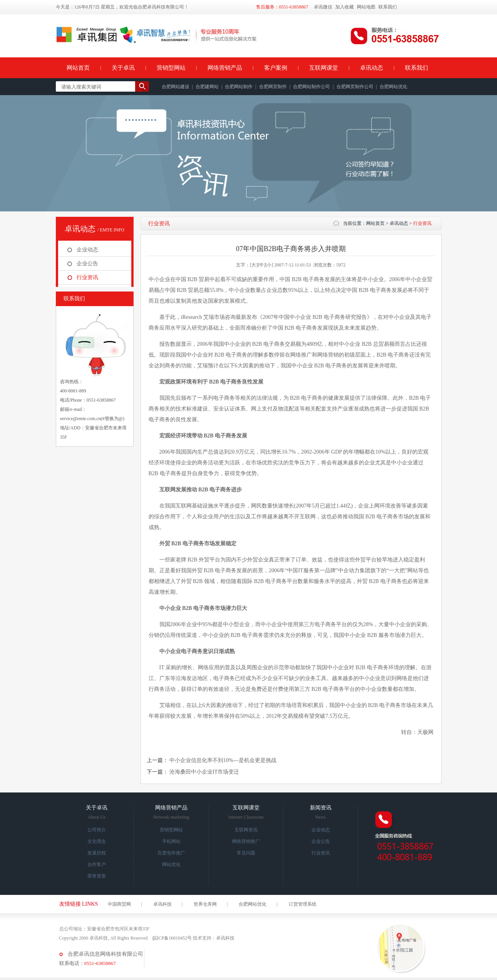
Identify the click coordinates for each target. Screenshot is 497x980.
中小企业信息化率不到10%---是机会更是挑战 (223, 760)
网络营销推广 (246, 841)
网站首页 (78, 68)
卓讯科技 (162, 904)
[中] (261, 265)
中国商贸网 (119, 904)
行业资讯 (87, 277)
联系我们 (388, 7)
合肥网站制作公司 (311, 87)
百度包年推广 (171, 853)
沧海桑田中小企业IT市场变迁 (204, 772)
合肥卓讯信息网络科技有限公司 (105, 954)
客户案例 (276, 68)
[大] (254, 265)
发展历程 (97, 853)
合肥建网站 (207, 87)
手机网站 (171, 841)
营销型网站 (171, 68)
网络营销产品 (225, 68)
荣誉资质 (97, 876)
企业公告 (87, 264)
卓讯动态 (371, 68)
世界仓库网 (205, 904)
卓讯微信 (323, 7)
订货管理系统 (303, 904)
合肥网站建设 (176, 87)
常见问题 (246, 853)
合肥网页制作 (273, 87)
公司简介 (97, 830)
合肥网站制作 (239, 87)
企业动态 (87, 250)
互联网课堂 (324, 68)
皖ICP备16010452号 (172, 938)
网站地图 (366, 7)
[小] (269, 265)
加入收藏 (345, 7)
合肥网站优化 (393, 87)
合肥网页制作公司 (355, 87)
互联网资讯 (246, 830)
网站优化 (171, 864)
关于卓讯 (123, 68)
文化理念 (97, 841)
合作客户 (97, 864)
